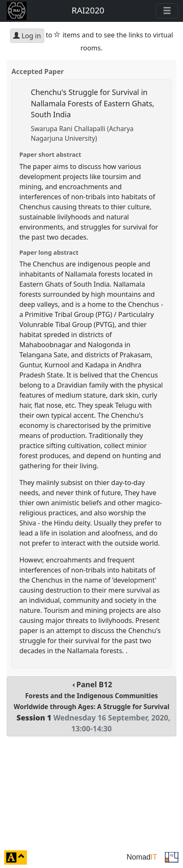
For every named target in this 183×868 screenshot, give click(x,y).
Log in (27, 36)
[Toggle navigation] (167, 11)
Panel (91, 707)
